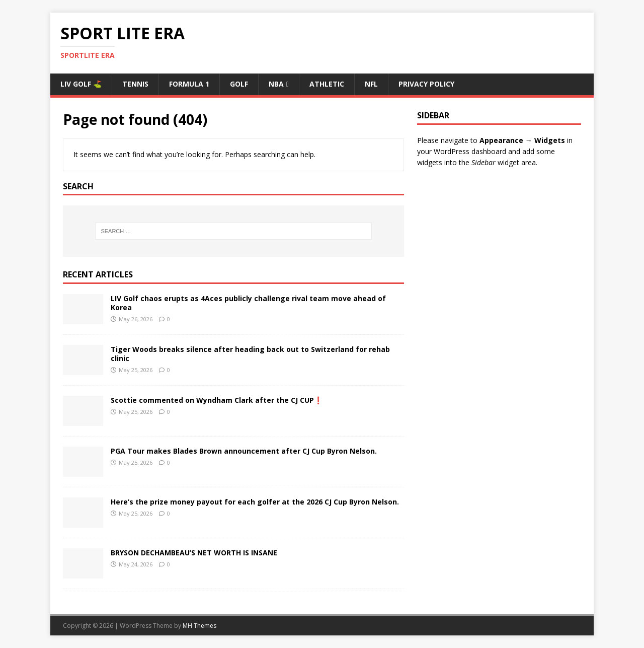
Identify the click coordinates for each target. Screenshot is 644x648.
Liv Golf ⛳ (81, 84)
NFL (371, 84)
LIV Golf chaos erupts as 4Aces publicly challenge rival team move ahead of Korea (248, 303)
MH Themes (199, 626)
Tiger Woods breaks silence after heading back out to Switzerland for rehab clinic (250, 354)
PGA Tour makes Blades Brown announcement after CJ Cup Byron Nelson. (244, 451)
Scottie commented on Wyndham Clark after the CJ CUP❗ (217, 400)
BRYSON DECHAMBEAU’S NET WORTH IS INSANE (194, 553)
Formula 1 (189, 84)
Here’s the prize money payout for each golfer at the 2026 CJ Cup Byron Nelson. (255, 502)
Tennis (135, 84)
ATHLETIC (327, 84)
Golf (239, 84)
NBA (276, 84)
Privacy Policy (426, 84)
